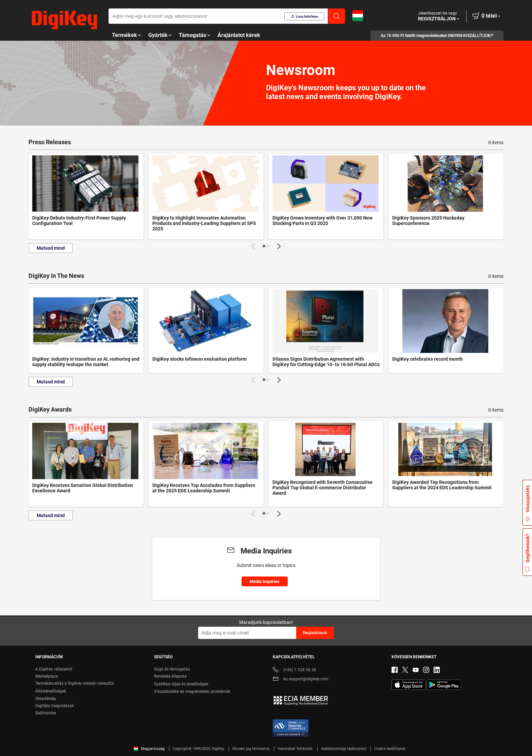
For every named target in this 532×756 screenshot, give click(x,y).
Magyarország (149, 749)
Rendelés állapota (170, 676)
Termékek (125, 35)
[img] (64, 20)
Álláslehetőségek (51, 691)
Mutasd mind (51, 248)
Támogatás (193, 35)
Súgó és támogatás (172, 669)
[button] (264, 246)
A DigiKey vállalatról (54, 669)
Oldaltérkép (46, 699)
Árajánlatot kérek (239, 35)
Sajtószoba (46, 713)
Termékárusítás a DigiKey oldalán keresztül (75, 683)
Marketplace (46, 676)
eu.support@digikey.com (301, 679)
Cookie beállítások (390, 749)
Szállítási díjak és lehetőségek (181, 684)
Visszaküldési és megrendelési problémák (192, 692)
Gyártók (158, 35)
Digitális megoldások (55, 706)
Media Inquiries (265, 581)
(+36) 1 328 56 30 (294, 670)
